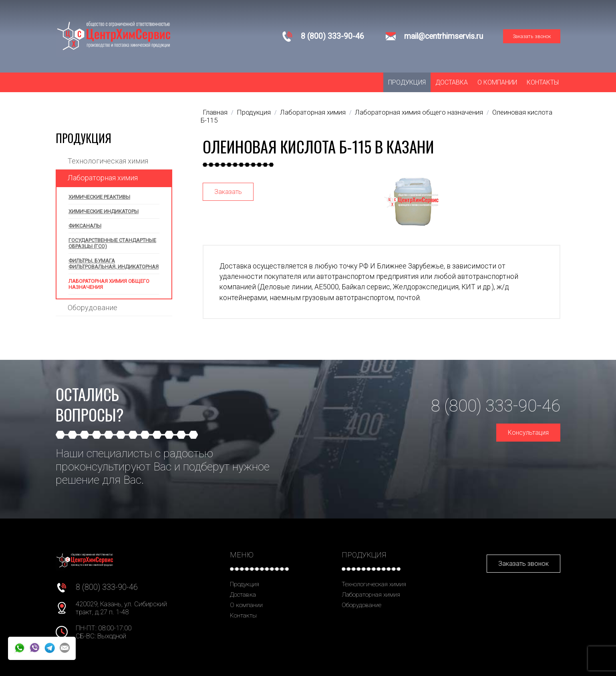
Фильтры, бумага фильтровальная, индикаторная (114, 264)
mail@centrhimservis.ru (444, 36)
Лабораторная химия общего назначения (109, 284)
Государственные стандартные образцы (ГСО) (112, 243)
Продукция (407, 82)
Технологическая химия (108, 161)
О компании (497, 82)
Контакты (543, 82)
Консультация (528, 433)
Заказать (228, 192)
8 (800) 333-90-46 (332, 36)
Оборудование (93, 308)
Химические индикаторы (104, 211)
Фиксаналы (85, 226)
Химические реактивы (99, 197)
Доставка (452, 82)
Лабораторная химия (103, 178)
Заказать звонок (532, 36)
